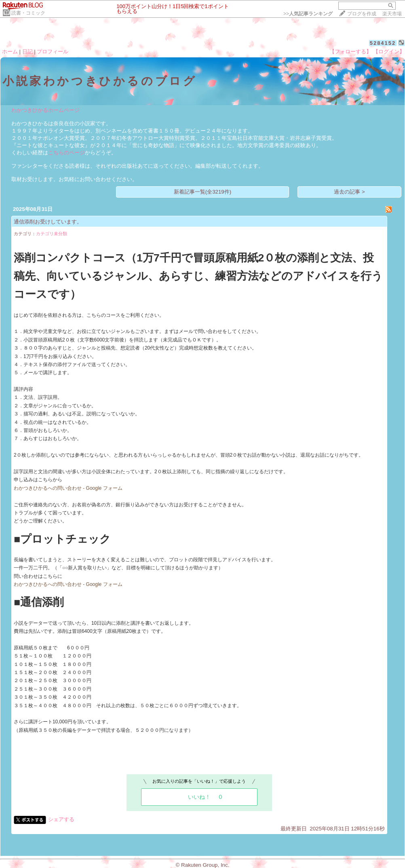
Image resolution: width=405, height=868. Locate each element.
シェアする (61, 819)
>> (308, 14)
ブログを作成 (362, 14)
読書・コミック (28, 13)
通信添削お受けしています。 (48, 222)
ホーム (10, 52)
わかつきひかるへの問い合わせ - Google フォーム (68, 488)
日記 (27, 52)
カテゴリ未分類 (52, 234)
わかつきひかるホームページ (45, 110)
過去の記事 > (349, 192)
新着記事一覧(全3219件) (203, 192)
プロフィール (53, 52)
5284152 (383, 43)
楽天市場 (392, 14)
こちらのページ (66, 153)
